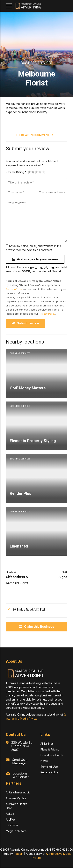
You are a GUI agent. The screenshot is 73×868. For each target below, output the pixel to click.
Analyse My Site (16, 799)
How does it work (52, 755)
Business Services (37, 63)
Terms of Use (14, 289)
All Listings (47, 744)
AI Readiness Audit (18, 793)
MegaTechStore (16, 831)
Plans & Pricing (50, 750)
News (44, 761)
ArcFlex (11, 820)
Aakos (10, 814)
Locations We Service (21, 775)
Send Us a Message (20, 762)
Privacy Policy (47, 314)
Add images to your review (38, 259)
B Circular (12, 826)
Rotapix (18, 854)
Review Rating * (16, 172)
